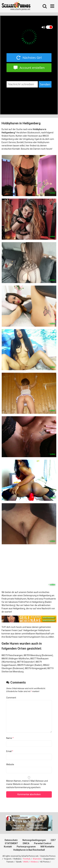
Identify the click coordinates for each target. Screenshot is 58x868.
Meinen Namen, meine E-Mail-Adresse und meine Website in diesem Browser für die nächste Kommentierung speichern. (27, 784)
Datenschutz (11, 840)
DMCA (26, 843)
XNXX (26, 862)
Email (10, 751)
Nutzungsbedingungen (34, 840)
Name (10, 738)
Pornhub (27, 859)
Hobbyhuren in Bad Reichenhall (29, 850)
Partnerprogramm (26, 847)
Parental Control (43, 843)
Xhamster (37, 859)
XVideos (34, 862)
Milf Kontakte (47, 847)
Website (10, 764)
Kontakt (8, 847)
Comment (11, 698)
